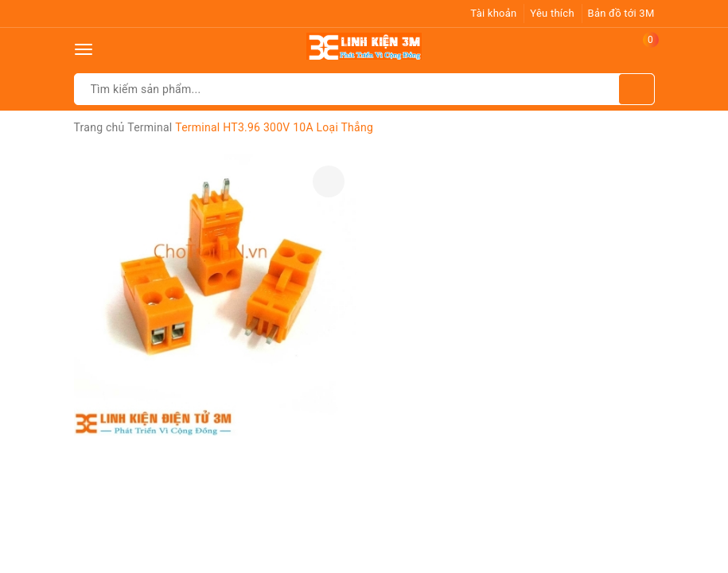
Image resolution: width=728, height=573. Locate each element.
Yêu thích (552, 13)
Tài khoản (493, 13)
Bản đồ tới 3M (621, 13)
